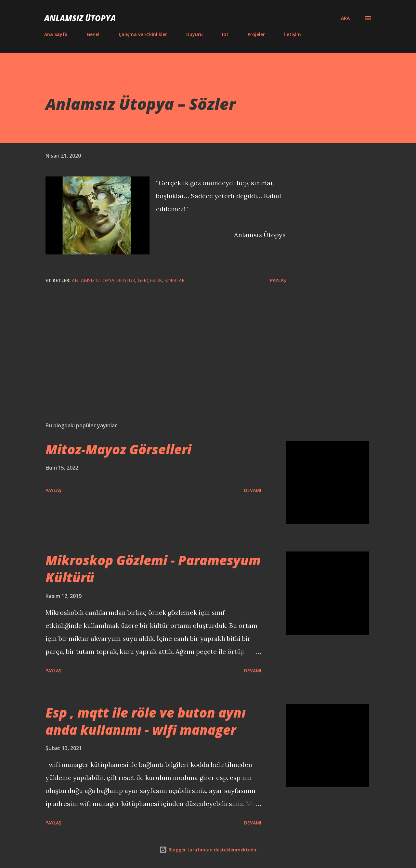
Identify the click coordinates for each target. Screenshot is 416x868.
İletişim (292, 34)
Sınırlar (175, 280)
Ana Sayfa (56, 34)
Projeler (256, 34)
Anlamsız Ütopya (80, 18)
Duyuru (195, 34)
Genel (93, 34)
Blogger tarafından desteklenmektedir (208, 850)
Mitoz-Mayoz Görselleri (118, 449)
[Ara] (345, 18)
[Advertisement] (155, 341)
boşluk (126, 280)
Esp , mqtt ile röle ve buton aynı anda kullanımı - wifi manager (146, 721)
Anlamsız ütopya (93, 280)
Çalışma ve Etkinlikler (143, 34)
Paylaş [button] (278, 280)
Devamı (253, 490)
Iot (225, 34)
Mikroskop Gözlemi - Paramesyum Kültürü (153, 569)
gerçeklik (150, 280)
